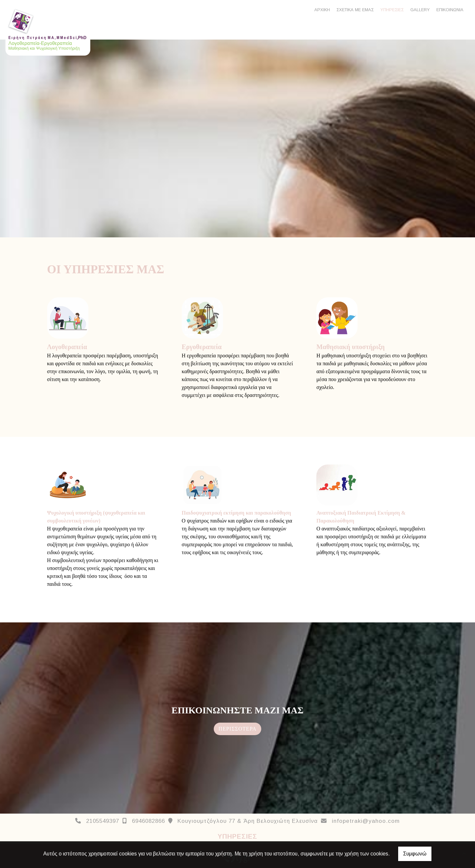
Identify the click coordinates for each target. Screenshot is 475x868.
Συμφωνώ (415, 854)
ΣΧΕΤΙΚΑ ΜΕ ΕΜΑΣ (355, 10)
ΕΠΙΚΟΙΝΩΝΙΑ (450, 10)
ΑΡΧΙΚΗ (322, 10)
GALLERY (420, 10)
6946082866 (148, 821)
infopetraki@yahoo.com (366, 821)
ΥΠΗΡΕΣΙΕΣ (392, 10)
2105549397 (103, 821)
